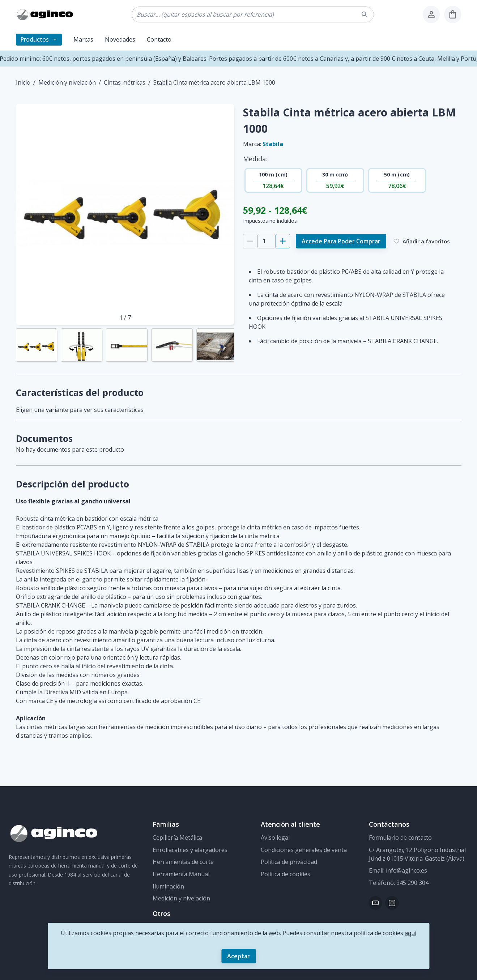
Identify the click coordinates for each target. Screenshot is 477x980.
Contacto (159, 39)
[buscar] (366, 15)
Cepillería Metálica (177, 838)
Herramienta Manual (181, 874)
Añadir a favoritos (422, 241)
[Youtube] (375, 903)
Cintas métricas (125, 82)
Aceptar (238, 956)
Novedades (120, 39)
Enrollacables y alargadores (190, 850)
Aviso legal (275, 838)
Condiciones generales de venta (304, 850)
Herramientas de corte (183, 862)
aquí (410, 933)
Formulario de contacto (400, 838)
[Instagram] (392, 903)
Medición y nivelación (67, 82)
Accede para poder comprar (341, 241)
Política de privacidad (289, 862)
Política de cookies (286, 874)
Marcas (83, 39)
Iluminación (168, 886)
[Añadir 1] (283, 241)
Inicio (23, 82)
